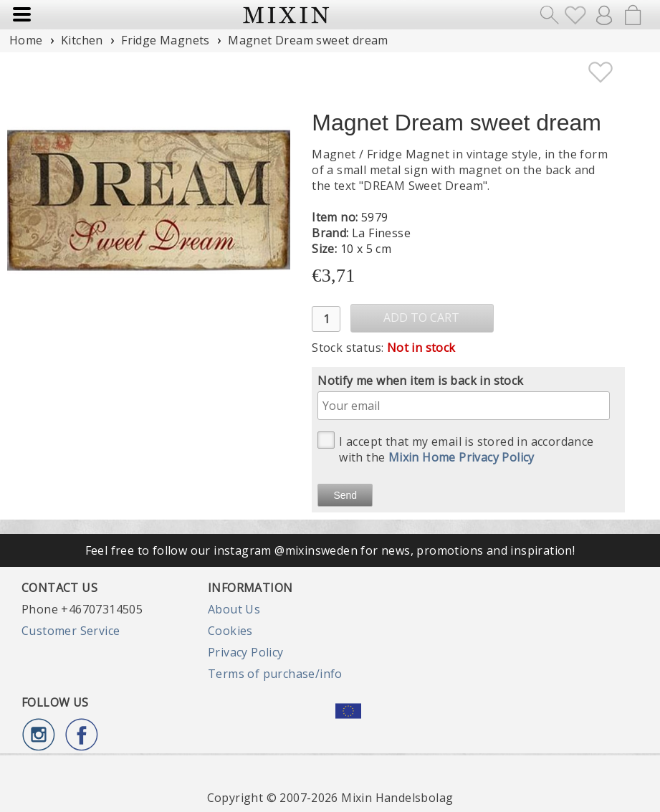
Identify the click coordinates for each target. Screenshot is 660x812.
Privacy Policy (246, 652)
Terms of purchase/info (275, 674)
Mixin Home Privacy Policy (461, 457)
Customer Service (71, 631)
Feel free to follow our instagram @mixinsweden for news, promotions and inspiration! (330, 550)
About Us (234, 609)
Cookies (230, 631)
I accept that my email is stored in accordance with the (455, 448)
